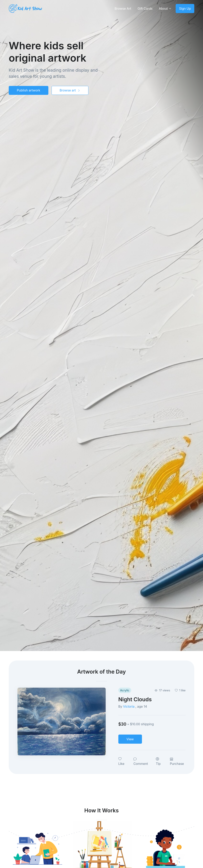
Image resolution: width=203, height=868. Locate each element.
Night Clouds (135, 699)
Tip (158, 761)
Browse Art (123, 9)
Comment (141, 761)
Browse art (70, 90)
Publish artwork (29, 90)
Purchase (177, 761)
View (130, 739)
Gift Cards (145, 9)
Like (121, 761)
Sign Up (185, 9)
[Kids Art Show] (25, 9)
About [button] (163, 9)
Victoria (129, 706)
